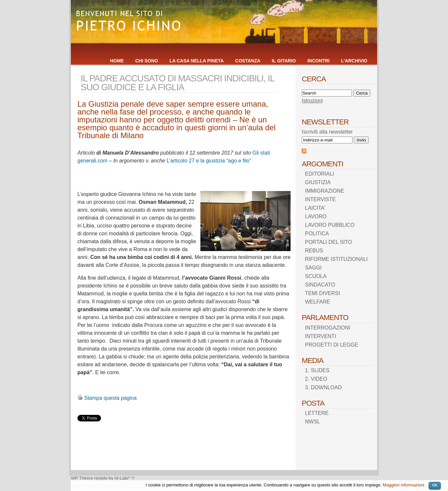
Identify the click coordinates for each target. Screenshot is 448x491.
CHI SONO (146, 61)
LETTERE (317, 413)
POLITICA (317, 234)
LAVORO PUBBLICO (330, 225)
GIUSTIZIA (318, 182)
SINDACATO (320, 285)
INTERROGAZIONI (328, 328)
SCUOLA (316, 276)
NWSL (313, 422)
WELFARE (317, 302)
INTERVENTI (321, 336)
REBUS (314, 251)
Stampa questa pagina (110, 398)
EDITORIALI (320, 174)
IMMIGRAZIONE (325, 191)
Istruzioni (312, 101)
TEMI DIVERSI (323, 293)
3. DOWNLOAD (323, 387)
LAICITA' (315, 208)
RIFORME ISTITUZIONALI (336, 259)
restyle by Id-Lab (111, 478)
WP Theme (82, 478)
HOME (117, 61)
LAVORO (316, 216)
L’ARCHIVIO (354, 61)
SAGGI (313, 268)
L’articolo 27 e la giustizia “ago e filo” (209, 161)
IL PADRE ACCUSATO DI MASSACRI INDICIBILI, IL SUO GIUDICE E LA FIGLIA (177, 83)
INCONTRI (318, 61)
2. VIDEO (316, 379)
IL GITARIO (284, 61)
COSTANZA (248, 61)
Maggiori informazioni (404, 485)
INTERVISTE (320, 199)
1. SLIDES (317, 370)
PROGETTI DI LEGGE (332, 345)
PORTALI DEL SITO (328, 242)
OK (435, 485)
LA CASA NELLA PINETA (197, 61)
